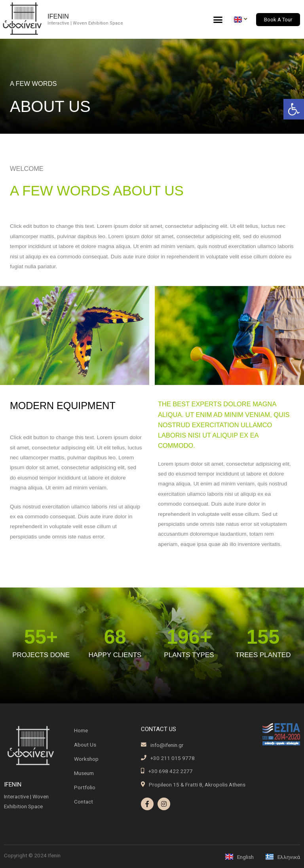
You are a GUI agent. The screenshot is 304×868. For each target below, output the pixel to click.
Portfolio (85, 787)
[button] (294, 109)
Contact (84, 802)
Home (81, 730)
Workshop (86, 759)
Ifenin (58, 16)
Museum (84, 773)
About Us (85, 745)
